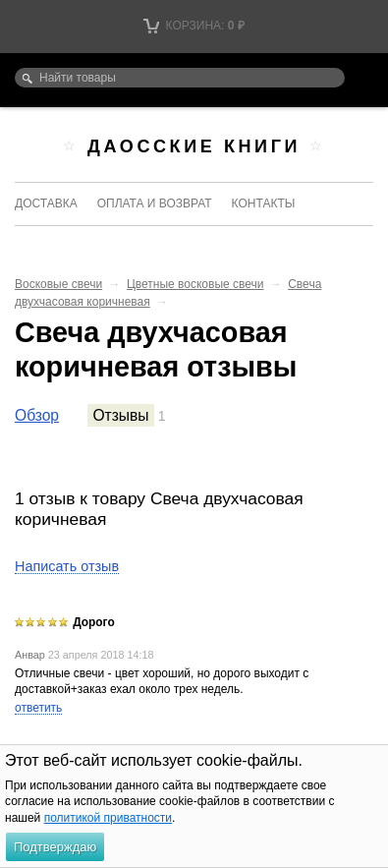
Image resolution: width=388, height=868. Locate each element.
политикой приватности (108, 818)
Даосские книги (194, 146)
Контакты (264, 203)
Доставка (46, 203)
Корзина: (194, 26)
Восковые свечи (58, 284)
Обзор (37, 415)
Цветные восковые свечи (195, 284)
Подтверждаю (55, 847)
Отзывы (120, 415)
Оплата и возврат (155, 203)
